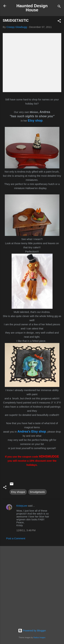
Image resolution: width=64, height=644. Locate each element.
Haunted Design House (32, 8)
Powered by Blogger (32, 630)
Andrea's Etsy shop (32, 432)
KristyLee (22, 506)
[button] (59, 21)
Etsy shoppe (18, 492)
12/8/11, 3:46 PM (26, 530)
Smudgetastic (37, 492)
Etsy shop (35, 121)
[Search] (59, 7)
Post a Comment (16, 538)
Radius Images (39, 637)
